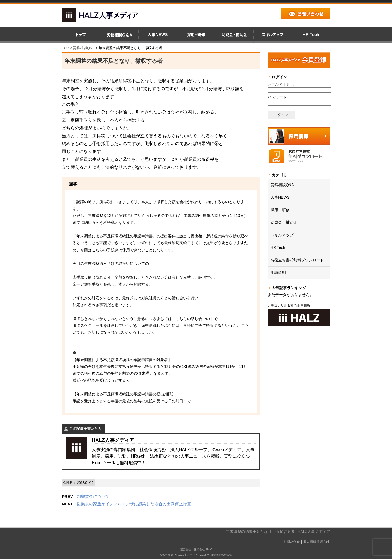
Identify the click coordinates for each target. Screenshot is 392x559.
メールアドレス (281, 84)
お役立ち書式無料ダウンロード (297, 260)
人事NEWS (280, 197)
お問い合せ (292, 542)
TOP (65, 48)
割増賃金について (93, 496)
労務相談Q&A (84, 48)
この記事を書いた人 (85, 429)
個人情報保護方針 (316, 542)
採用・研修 (280, 210)
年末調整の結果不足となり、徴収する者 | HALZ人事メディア (278, 531)
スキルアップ (282, 235)
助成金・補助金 (284, 222)
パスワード (277, 97)
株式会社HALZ (203, 549)
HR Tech (278, 247)
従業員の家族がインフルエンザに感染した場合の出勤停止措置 (134, 504)
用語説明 (278, 273)
